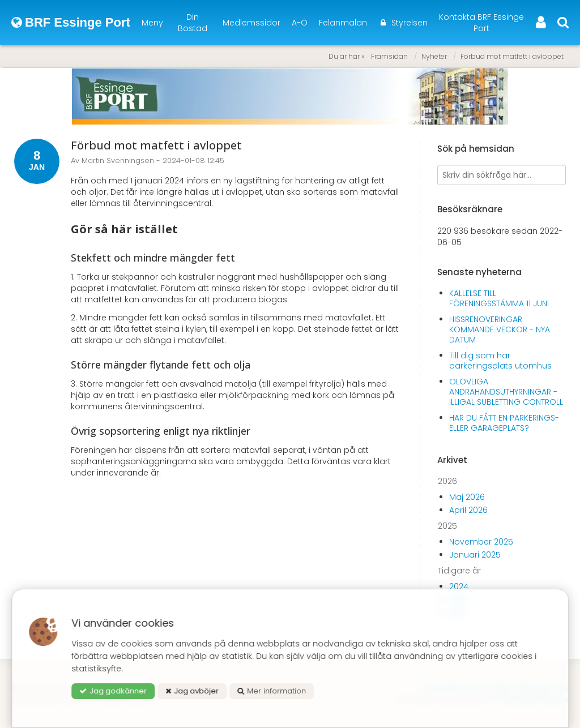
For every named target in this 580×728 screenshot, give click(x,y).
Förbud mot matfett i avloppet (512, 56)
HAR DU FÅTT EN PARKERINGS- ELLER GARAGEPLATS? (504, 423)
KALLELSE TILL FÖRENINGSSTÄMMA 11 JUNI (499, 298)
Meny (152, 23)
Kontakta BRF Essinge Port (481, 23)
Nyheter (434, 56)
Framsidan (389, 56)
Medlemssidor (251, 23)
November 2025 (481, 542)
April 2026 (468, 510)
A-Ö (300, 23)
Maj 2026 (467, 497)
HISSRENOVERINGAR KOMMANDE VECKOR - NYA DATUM (500, 329)
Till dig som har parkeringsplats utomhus (500, 361)
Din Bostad (193, 23)
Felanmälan (343, 23)
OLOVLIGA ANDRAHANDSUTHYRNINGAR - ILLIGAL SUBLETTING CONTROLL (506, 392)
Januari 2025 (475, 555)
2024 (459, 586)
